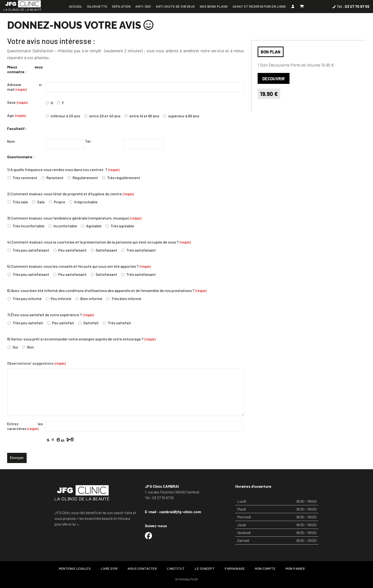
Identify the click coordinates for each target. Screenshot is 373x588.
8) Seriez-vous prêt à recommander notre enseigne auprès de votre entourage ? (81, 339)
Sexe (17, 102)
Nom (11, 141)
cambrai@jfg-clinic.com (180, 512)
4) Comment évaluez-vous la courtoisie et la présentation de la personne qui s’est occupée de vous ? (99, 242)
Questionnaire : (21, 157)
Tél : (89, 141)
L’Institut (176, 568)
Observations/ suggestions (36, 363)
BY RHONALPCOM (186, 579)
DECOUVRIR (274, 79)
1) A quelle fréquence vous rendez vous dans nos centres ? (63, 170)
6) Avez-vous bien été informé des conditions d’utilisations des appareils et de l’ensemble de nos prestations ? (107, 290)
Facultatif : (17, 128)
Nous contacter (142, 568)
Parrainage (235, 568)
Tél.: (353, 6)
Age (17, 115)
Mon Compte (265, 568)
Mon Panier (295, 568)
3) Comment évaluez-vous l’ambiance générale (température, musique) (74, 218)
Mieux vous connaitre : (25, 69)
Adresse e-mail (25, 87)
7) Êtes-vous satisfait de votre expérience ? (51, 315)
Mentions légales (75, 568)
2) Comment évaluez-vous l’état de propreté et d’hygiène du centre (71, 194)
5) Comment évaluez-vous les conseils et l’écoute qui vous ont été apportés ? (79, 266)
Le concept (205, 568)
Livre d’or (109, 568)
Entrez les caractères (25, 426)
